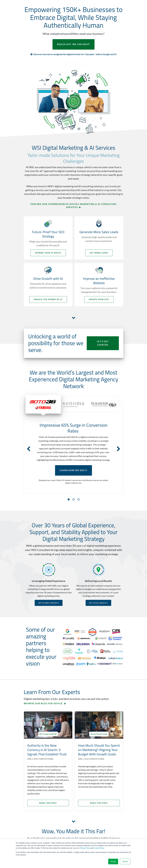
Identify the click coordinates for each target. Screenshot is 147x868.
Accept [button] (113, 862)
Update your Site (99, 299)
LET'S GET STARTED (103, 343)
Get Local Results (98, 603)
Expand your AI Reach (48, 253)
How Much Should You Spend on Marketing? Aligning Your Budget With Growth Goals (97, 752)
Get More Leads (99, 253)
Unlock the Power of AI (48, 299)
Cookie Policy (99, 848)
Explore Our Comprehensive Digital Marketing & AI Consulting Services (74, 206)
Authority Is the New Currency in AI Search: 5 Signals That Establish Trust (47, 749)
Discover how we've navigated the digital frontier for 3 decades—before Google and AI (75, 54)
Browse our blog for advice (43, 703)
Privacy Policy (85, 848)
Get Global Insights (49, 603)
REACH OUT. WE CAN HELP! (73, 44)
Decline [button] (125, 862)
